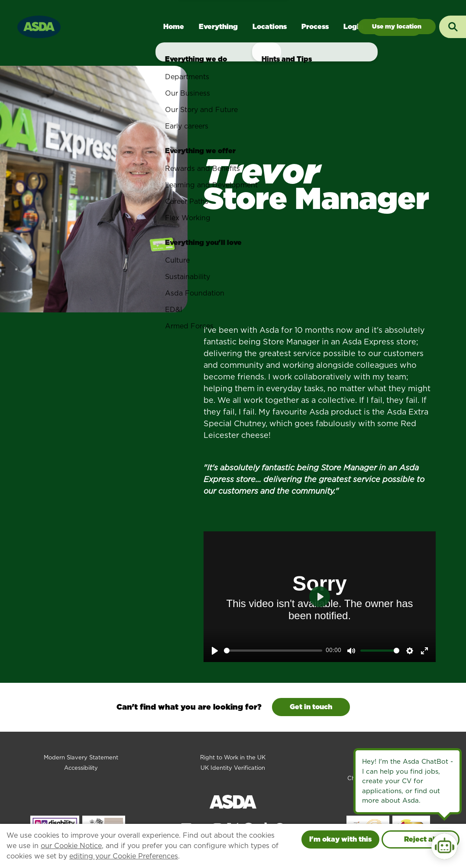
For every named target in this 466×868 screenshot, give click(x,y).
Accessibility (81, 768)
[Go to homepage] (39, 26)
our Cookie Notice (71, 846)
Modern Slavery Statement (81, 757)
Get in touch (311, 707)
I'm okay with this (340, 839)
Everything (218, 27)
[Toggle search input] (453, 27)
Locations (270, 27)
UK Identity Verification (233, 768)
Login (353, 27)
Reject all (421, 839)
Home (174, 27)
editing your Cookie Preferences (124, 856)
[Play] (215, 651)
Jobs (397, 27)
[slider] (273, 651)
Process (315, 27)
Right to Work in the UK (233, 757)
